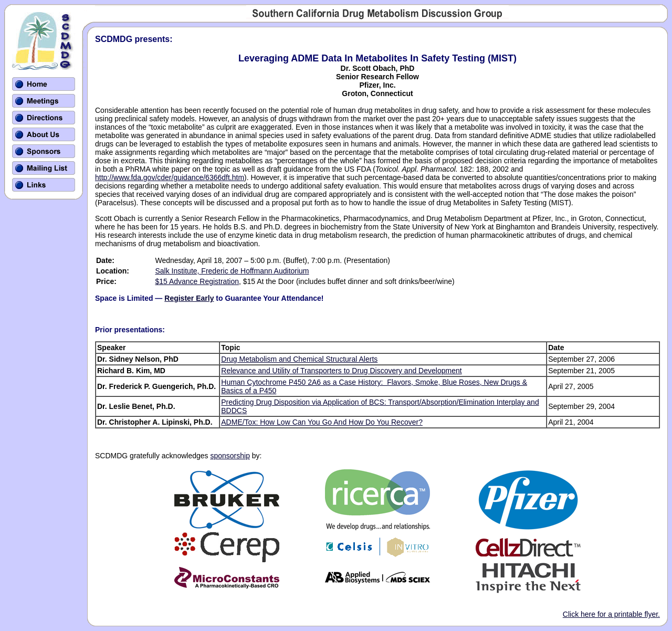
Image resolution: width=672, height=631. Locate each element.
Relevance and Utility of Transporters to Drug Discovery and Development (341, 371)
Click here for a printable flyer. (611, 614)
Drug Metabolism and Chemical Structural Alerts (299, 359)
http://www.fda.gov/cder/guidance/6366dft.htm (170, 177)
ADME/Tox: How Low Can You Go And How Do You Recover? (322, 422)
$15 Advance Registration (197, 281)
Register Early (189, 298)
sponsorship (230, 456)
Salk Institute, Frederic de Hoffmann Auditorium (232, 271)
